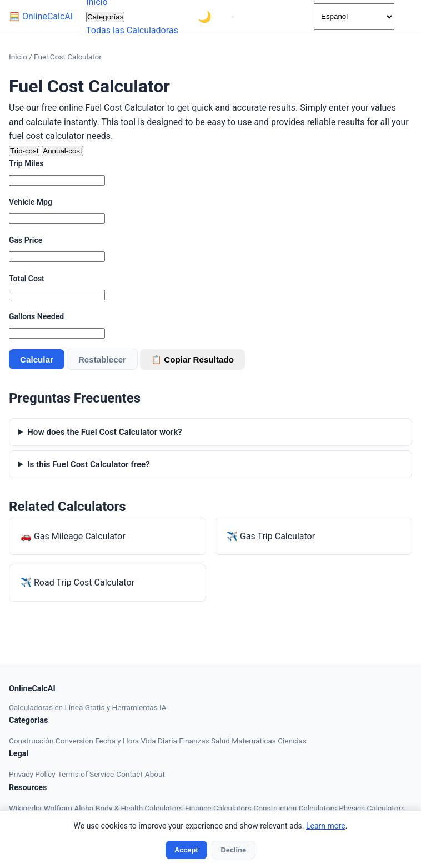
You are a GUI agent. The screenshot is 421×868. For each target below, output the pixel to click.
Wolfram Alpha (69, 808)
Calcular (37, 359)
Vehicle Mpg (31, 202)
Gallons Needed (36, 316)
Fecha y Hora (118, 741)
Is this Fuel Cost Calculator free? (89, 464)
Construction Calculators (295, 808)
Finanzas (195, 741)
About (155, 774)
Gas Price (26, 240)
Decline (234, 850)
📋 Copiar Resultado (192, 359)
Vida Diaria (160, 741)
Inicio (18, 57)
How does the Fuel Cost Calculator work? (105, 432)
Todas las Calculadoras (132, 30)
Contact (129, 774)
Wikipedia (25, 808)
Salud (221, 741)
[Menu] (233, 17)
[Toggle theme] (205, 17)
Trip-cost (24, 151)
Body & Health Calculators (139, 808)
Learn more (326, 826)
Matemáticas (255, 741)
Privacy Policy (32, 774)
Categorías (105, 17)
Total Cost (27, 279)
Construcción (32, 741)
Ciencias (292, 741)
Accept (186, 850)
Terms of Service (86, 774)
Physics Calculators (372, 808)
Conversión (75, 741)
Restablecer (102, 359)
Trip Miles (26, 163)
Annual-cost (62, 151)
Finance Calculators (218, 808)
